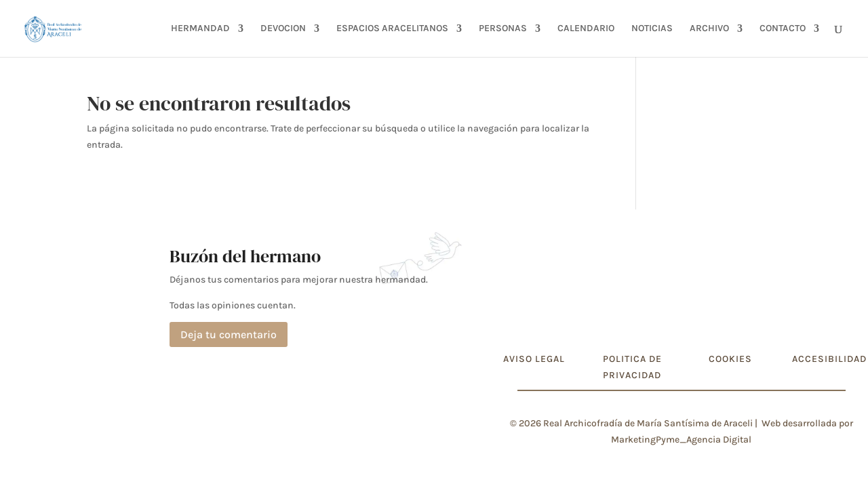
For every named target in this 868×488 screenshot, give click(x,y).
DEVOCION (283, 29)
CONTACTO (783, 29)
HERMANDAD (200, 29)
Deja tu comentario (229, 334)
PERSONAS (503, 29)
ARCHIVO (709, 29)
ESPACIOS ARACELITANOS (392, 29)
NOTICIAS (652, 29)
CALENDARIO (586, 29)
